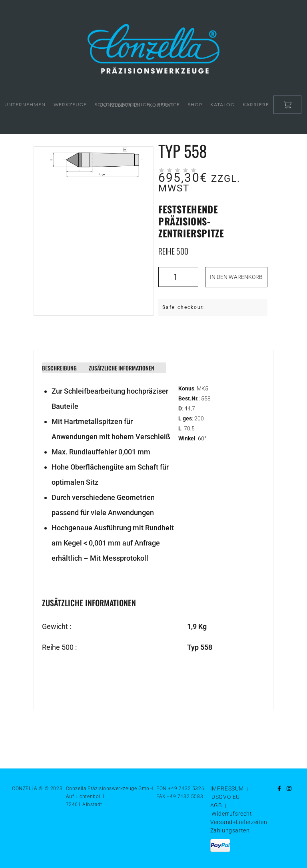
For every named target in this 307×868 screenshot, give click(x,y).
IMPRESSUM (227, 788)
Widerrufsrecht (232, 814)
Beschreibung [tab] (59, 368)
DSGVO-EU (226, 797)
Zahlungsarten (230, 830)
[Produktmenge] (178, 277)
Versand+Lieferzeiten (239, 822)
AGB (216, 805)
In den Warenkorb (236, 277)
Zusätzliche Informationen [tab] (122, 368)
